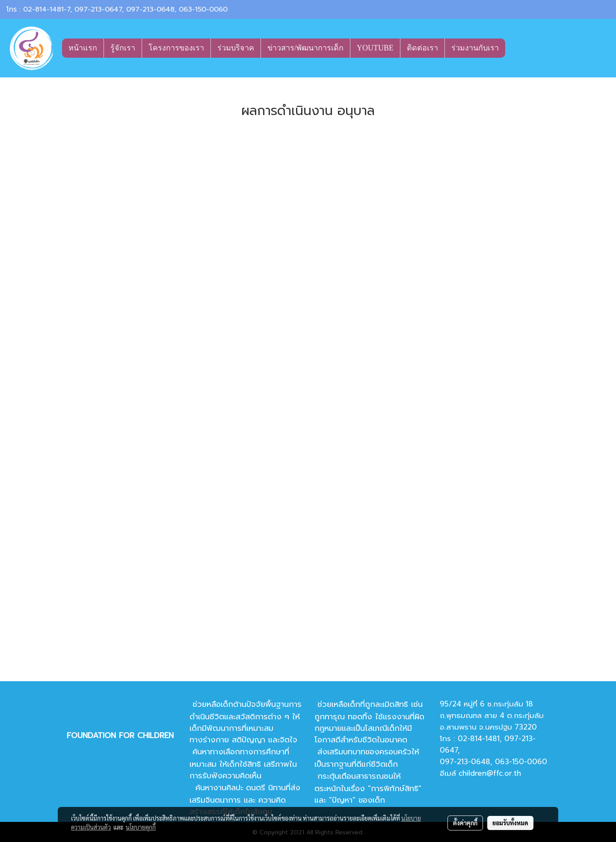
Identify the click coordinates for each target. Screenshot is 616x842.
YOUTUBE (375, 48)
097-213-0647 (98, 9)
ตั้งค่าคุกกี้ (465, 823)
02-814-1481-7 (47, 9)
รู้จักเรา (123, 48)
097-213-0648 (150, 9)
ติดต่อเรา (422, 48)
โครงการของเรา (176, 48)
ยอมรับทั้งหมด (510, 823)
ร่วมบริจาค (236, 48)
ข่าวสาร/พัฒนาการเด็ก (305, 48)
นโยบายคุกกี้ (141, 827)
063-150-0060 (203, 9)
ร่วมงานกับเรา (475, 48)
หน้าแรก (83, 48)
